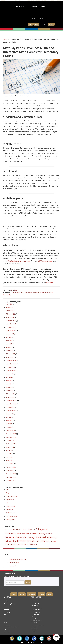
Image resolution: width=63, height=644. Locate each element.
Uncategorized (10, 519)
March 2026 (10, 311)
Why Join (6, 602)
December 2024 (11, 361)
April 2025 (9, 347)
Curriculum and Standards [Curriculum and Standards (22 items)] (27, 534)
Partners (34, 618)
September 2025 (11, 331)
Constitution (7, 633)
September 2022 (11, 444)
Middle (28, 29)
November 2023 (11, 404)
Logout (22, 594)
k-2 (7, 503)
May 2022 (9, 457)
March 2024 (10, 391)
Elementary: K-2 (6, 29)
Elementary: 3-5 (18, 29)
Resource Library (36, 613)
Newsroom (9, 510)
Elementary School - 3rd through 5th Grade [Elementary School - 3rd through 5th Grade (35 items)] (25, 537)
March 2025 (10, 351)
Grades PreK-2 (35, 600)
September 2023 (11, 411)
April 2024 (9, 387)
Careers (6, 608)
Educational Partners (37, 620)
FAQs (5, 629)
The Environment (11, 516)
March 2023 (10, 427)
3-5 (10, 39)
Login (14, 594)
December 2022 (11, 434)
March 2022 (10, 464)
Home (5, 39)
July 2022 (9, 450)
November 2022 (11, 437)
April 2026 (9, 307)
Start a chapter (14, 563)
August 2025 (10, 334)
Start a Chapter (7, 625)
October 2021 (10, 480)
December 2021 (11, 474)
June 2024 (9, 381)
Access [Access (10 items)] (30, 530)
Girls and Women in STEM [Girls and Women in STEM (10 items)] (23, 544)
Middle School (10, 506)
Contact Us (13, 566)
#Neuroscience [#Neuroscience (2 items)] (8, 530)
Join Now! (32, 594)
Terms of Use (35, 629)
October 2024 (10, 367)
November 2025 (11, 324)
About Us (6, 600)
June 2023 (9, 421)
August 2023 (10, 414)
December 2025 (11, 321)
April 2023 (9, 424)
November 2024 (11, 364)
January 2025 (10, 357)
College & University (37, 608)
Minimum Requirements (10, 604)
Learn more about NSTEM (18, 559)
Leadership (6, 606)
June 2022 (9, 454)
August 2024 (10, 374)
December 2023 (11, 401)
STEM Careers (10, 513)
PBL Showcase (35, 614)
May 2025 (9, 344)
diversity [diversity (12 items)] (42, 534)
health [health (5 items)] (35, 544)
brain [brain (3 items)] (34, 530)
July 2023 (9, 417)
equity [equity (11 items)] (48, 541)
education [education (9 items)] (49, 534)
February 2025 (10, 354)
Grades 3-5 (34, 602)
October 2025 (10, 327)
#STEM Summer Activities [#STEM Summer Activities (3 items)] (21, 530)
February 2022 (10, 467)
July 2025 (9, 337)
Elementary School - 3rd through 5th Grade (25, 292)
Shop (50, 594)
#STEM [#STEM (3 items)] (13, 530)
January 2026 (10, 317)
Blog (15, 290)
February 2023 (10, 431)
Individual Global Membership (11, 627)
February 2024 (10, 394)
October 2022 (10, 440)
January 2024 (10, 397)
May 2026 (9, 304)
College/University (57, 29)
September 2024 (11, 371)
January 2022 (10, 470)
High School (10, 500)
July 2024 (9, 377)
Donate (41, 594)
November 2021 (11, 477)
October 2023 (10, 407)
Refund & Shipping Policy (38, 625)
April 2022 (9, 460)
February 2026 (10, 314)
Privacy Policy (35, 627)
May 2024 (9, 384)
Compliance (34, 631)
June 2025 (9, 341)
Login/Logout (7, 613)
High (39, 29)
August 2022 (10, 447)
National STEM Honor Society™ (30, 7)
